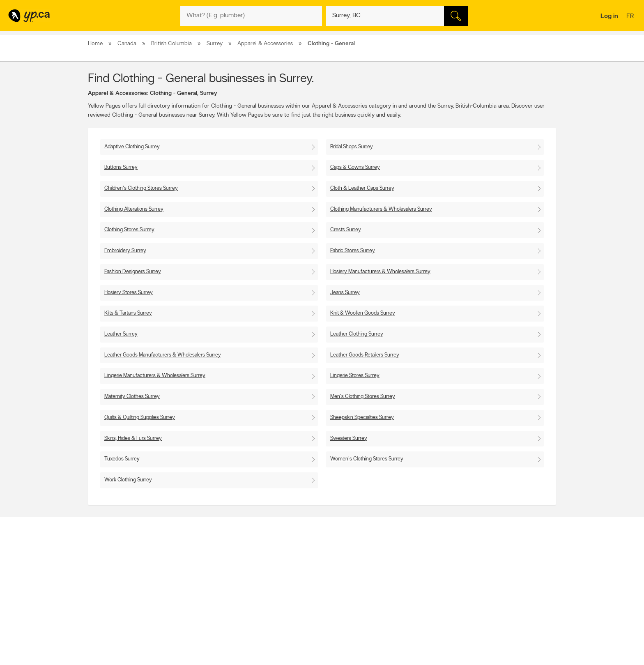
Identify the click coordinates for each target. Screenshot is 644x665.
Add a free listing (109, 575)
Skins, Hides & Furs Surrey (133, 438)
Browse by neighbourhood (311, 582)
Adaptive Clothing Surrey (132, 147)
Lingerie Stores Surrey (355, 376)
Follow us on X (392, 575)
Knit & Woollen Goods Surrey (363, 313)
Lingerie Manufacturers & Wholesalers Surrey (155, 376)
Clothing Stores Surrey (129, 230)
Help (194, 610)
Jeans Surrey (345, 293)
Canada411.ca (485, 568)
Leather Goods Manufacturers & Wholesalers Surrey (163, 355)
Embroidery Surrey (125, 251)
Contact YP (202, 568)
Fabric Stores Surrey (353, 251)
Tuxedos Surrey (122, 459)
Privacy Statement (209, 596)
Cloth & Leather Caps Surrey (362, 188)
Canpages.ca (484, 575)
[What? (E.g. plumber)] (251, 16)
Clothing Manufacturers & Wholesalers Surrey (381, 209)
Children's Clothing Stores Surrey (141, 188)
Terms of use (203, 603)
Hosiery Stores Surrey (129, 293)
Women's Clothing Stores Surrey (367, 459)
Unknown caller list (396, 603)
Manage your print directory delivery (415, 610)
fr (631, 17)
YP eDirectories (393, 596)
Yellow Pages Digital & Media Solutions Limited (334, 635)
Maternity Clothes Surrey (132, 397)
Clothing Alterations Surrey (134, 209)
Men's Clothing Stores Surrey (363, 397)
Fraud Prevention (109, 582)
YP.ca (180, 635)
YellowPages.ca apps (398, 568)
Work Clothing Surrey (128, 480)
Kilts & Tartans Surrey (128, 313)
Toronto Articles (300, 596)
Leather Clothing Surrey (357, 334)
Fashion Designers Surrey (133, 272)
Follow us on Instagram (401, 589)
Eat (287, 611)
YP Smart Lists (298, 603)
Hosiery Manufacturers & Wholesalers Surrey (380, 272)
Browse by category (305, 568)
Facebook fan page (397, 582)
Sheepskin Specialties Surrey (362, 418)
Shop (301, 611)
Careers (198, 575)
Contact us (543, 534)
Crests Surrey (346, 230)
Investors (199, 582)
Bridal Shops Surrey (352, 147)
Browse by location (303, 575)
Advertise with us (110, 568)
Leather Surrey (121, 334)
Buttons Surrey (121, 167)
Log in (609, 16)
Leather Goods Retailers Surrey (365, 355)
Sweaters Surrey (349, 438)
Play (316, 611)
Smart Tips (295, 589)
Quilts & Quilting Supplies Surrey (140, 418)
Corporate (201, 589)
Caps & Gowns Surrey (355, 167)
